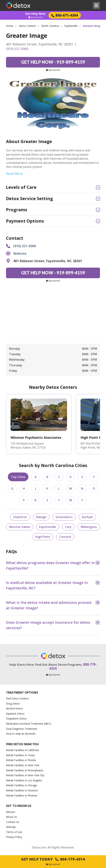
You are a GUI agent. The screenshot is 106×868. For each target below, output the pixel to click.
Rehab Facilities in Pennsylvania (24, 770)
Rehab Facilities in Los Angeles (24, 780)
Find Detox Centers (17, 698)
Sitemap (11, 827)
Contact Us (13, 822)
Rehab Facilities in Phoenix (22, 795)
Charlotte (20, 517)
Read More (14, 173)
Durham (87, 517)
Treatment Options (22, 693)
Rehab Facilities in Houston (22, 790)
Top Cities (18, 477)
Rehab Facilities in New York (23, 765)
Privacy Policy (14, 837)
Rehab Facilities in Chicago (22, 785)
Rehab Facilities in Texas (20, 755)
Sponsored (35, 17)
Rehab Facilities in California (22, 750)
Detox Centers (27, 26)
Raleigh (41, 517)
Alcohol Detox (14, 708)
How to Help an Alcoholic (21, 734)
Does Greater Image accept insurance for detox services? (48, 625)
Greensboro (64, 517)
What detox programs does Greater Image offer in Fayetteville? (50, 565)
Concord (65, 537)
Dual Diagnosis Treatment (22, 729)
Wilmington (89, 527)
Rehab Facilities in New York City (25, 775)
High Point (43, 537)
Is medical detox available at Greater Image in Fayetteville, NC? (47, 585)
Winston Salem (20, 527)
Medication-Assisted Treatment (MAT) (29, 724)
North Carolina (50, 26)
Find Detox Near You (22, 744)
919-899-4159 (53, 62)
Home (10, 26)
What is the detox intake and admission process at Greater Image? (49, 605)
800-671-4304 (65, 15)
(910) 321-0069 (17, 49)
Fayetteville (71, 26)
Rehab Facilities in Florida (21, 760)
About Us (11, 817)
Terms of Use (14, 832)
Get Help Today (53, 859)
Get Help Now (35, 14)
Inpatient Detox (15, 714)
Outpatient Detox (16, 718)
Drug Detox (13, 704)
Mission (11, 812)
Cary (68, 527)
